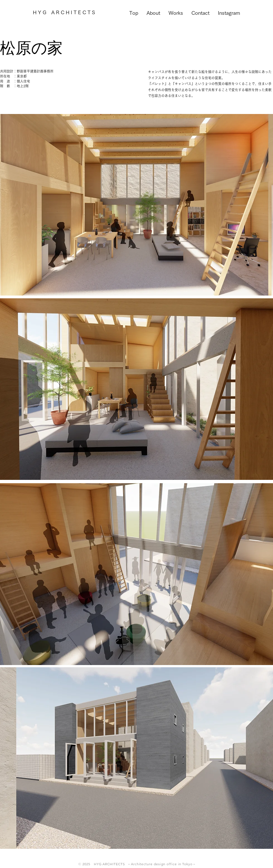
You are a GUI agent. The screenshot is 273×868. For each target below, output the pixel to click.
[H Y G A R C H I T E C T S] (64, 13)
